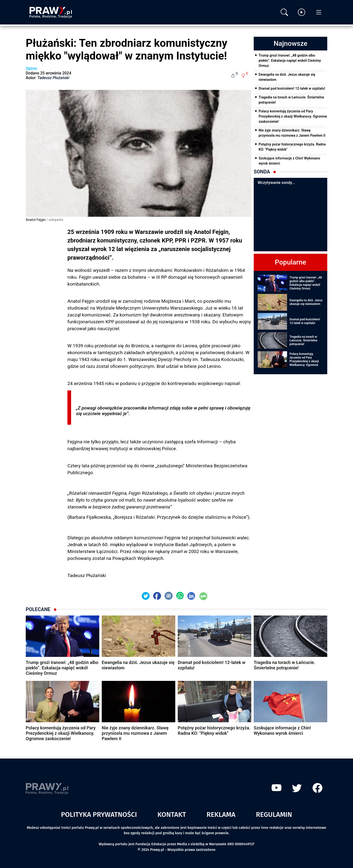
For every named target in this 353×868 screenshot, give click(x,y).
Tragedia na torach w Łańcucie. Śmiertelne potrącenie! (291, 100)
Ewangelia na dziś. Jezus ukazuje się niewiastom (287, 77)
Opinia (31, 68)
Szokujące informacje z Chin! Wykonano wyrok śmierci (289, 161)
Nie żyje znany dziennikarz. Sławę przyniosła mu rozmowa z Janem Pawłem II (292, 133)
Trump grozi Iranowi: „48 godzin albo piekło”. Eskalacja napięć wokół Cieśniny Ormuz (290, 60)
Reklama (221, 814)
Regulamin (274, 814)
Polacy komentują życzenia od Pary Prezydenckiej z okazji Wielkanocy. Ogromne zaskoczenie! (293, 116)
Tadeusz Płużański (53, 78)
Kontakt (172, 814)
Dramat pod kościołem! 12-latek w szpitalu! (292, 88)
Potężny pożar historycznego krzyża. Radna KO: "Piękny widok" (292, 147)
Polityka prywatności (99, 814)
